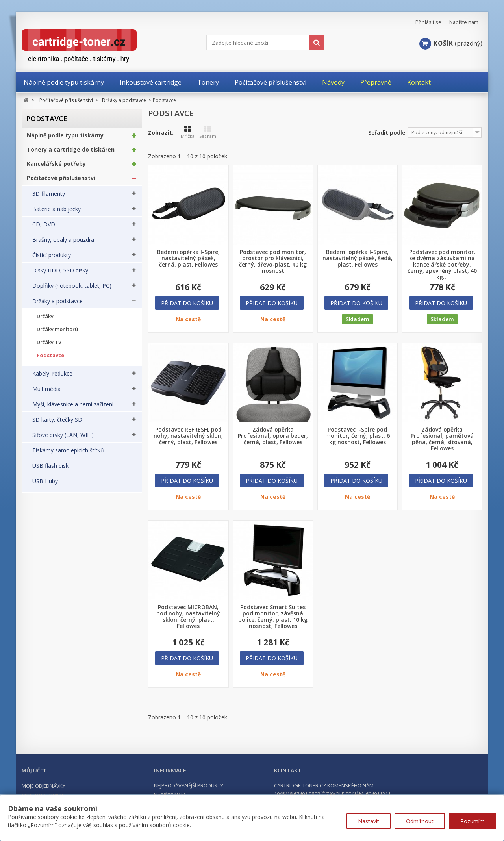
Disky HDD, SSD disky (60, 274)
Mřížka (188, 132)
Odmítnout (420, 821)
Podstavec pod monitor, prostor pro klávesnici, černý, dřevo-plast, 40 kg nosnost (273, 261)
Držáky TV (49, 346)
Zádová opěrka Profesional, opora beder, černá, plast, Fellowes (273, 436)
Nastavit (369, 821)
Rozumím (472, 821)
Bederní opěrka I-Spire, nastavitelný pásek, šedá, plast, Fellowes (358, 258)
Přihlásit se (428, 22)
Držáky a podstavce (57, 305)
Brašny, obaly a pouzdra (63, 244)
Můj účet (34, 771)
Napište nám (464, 22)
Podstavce (50, 359)
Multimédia (46, 393)
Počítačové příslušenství (61, 182)
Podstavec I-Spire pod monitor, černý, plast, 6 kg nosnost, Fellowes (358, 436)
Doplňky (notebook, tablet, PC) (72, 290)
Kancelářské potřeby (56, 168)
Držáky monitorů (57, 333)
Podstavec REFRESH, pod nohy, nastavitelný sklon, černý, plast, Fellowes (188, 436)
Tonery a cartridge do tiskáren (71, 154)
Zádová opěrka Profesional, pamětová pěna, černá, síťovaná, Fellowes (442, 439)
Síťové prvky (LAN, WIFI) (63, 439)
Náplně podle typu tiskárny (65, 139)
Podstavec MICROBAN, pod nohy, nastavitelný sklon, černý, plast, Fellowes (188, 617)
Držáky (45, 320)
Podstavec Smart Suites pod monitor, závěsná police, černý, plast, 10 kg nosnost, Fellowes (273, 617)
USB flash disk (50, 470)
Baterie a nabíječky (57, 213)
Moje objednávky (44, 786)
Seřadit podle (387, 132)
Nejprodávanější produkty (189, 785)
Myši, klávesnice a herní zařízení (73, 408)
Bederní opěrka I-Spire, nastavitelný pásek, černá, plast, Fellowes (188, 258)
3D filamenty (49, 198)
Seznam (208, 132)
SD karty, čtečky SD (57, 424)
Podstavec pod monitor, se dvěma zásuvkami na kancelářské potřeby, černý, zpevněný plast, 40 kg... (442, 265)
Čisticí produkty (52, 259)
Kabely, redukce (52, 378)
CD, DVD (44, 228)
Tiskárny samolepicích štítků (68, 454)
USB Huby (45, 485)
